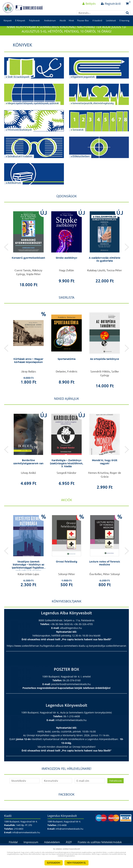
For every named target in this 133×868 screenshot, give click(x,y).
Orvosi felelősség (66, 570)
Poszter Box (83, 26)
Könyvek (8, 26)
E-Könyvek (20, 26)
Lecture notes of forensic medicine (105, 572)
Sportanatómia (67, 368)
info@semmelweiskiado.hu (71, 729)
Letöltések (111, 26)
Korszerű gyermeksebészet (28, 266)
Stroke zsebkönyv (66, 266)
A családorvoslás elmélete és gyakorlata (105, 268)
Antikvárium (50, 26)
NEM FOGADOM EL (76, 863)
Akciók (63, 26)
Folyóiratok (34, 26)
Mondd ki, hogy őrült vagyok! (105, 470)
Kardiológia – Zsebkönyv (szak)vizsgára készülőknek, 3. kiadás (67, 472)
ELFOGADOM (54, 863)
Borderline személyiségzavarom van (28, 470)
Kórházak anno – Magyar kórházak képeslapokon (28, 369)
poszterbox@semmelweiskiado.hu (71, 693)
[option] (28, 256)
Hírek (71, 26)
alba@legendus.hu (71, 637)
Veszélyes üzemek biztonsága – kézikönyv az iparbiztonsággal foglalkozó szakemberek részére (28, 576)
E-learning (125, 26)
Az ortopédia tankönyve (105, 368)
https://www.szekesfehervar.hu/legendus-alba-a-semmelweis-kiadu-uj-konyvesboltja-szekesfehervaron (66, 654)
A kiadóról (97, 26)
